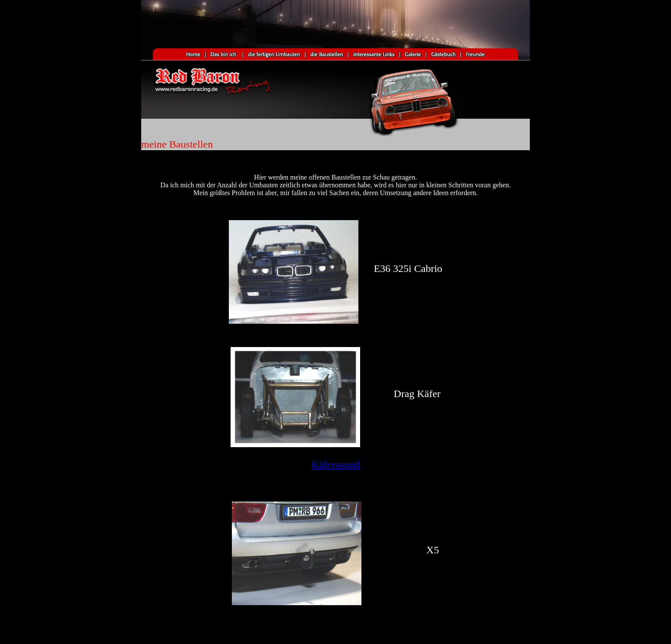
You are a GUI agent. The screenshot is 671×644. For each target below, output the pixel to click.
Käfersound (335, 464)
